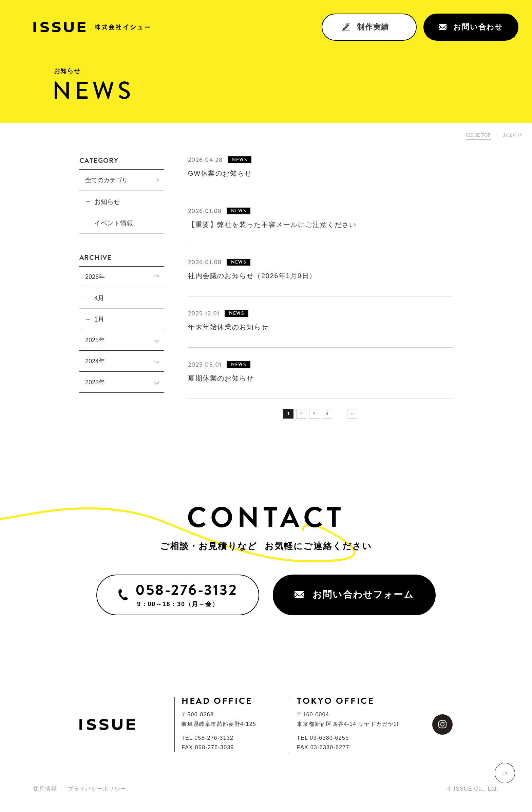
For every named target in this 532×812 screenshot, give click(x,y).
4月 (99, 298)
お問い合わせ (471, 27)
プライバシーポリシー (97, 789)
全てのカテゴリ (107, 180)
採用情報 (45, 789)
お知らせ (107, 202)
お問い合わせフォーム (354, 595)
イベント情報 (114, 223)
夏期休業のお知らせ (221, 378)
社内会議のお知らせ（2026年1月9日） (252, 276)
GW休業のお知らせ (220, 173)
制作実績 (366, 27)
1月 (99, 319)
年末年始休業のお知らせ (228, 327)
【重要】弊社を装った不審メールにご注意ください (272, 225)
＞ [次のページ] (352, 414)
